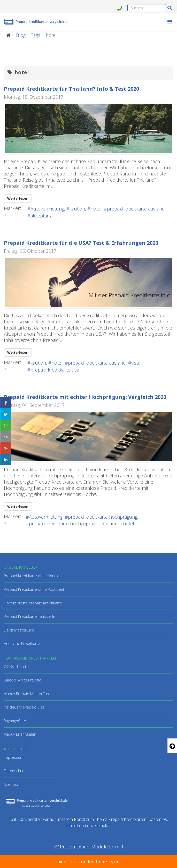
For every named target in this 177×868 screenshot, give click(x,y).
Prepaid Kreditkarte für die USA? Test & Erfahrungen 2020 (81, 243)
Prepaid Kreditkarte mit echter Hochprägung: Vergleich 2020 (85, 397)
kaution (77, 209)
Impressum (14, 757)
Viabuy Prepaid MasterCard (27, 694)
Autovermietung (47, 209)
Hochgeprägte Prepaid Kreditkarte (33, 603)
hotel (96, 209)
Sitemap (11, 784)
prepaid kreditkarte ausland (136, 209)
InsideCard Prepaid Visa (24, 707)
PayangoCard (15, 721)
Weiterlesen (18, 198)
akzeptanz (41, 216)
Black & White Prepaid (23, 680)
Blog (21, 35)
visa (135, 363)
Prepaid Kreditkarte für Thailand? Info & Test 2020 (71, 89)
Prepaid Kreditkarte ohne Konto (31, 576)
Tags (36, 35)
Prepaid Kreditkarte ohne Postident (34, 589)
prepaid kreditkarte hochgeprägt (63, 524)
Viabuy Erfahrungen (20, 734)
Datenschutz (15, 771)
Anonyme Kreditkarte (22, 643)
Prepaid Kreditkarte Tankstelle (30, 616)
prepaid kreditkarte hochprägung (103, 517)
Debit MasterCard (19, 630)
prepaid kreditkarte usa (55, 370)
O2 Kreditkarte (16, 667)
